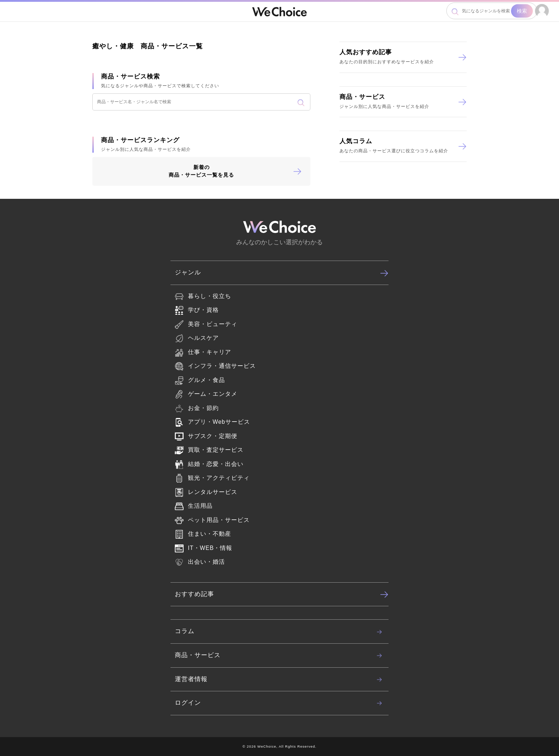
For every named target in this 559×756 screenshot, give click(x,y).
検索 (522, 11)
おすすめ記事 (282, 594)
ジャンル (282, 273)
